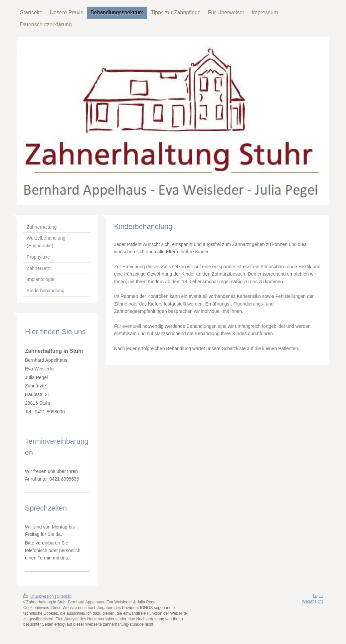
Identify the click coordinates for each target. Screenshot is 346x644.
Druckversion (39, 596)
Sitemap (64, 596)
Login (318, 596)
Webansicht (312, 601)
